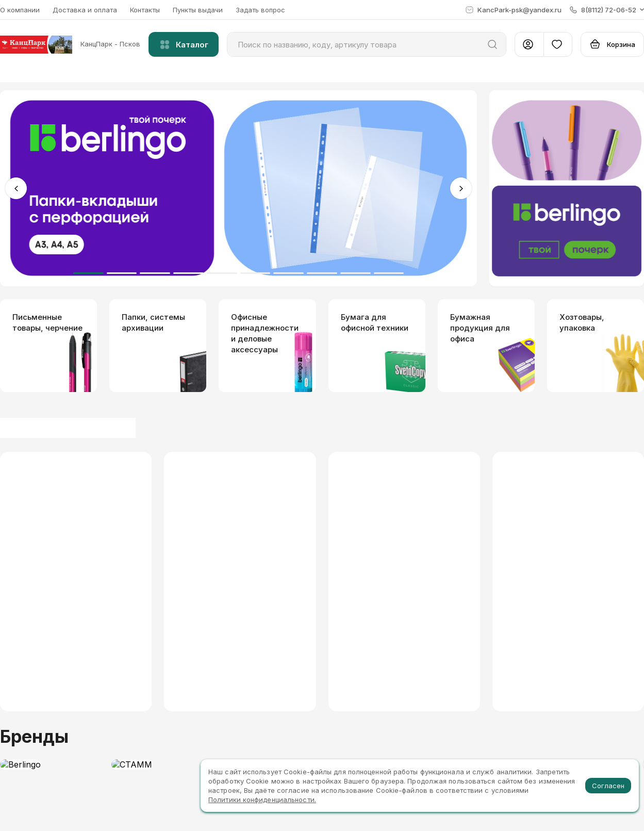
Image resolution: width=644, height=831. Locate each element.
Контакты (145, 10)
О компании (20, 10)
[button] (607, 10)
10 (389, 273)
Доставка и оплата (85, 10)
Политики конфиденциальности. (262, 800)
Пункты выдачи (198, 10)
